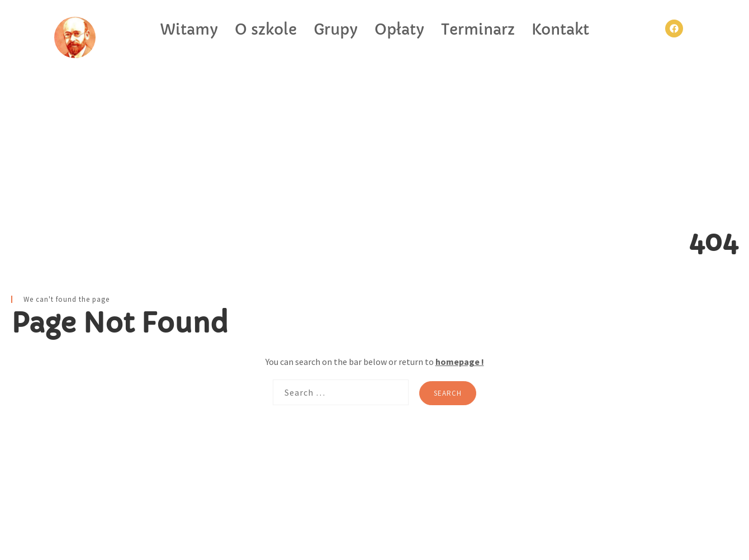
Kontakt (560, 30)
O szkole (266, 30)
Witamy (189, 30)
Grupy (336, 30)
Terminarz (478, 30)
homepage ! (460, 362)
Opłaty (399, 30)
